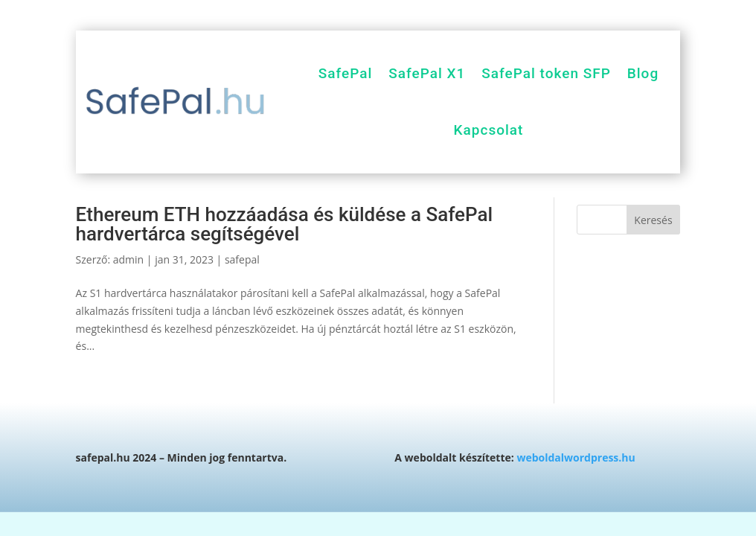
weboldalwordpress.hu (576, 457)
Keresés (653, 220)
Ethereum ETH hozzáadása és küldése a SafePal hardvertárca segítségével (284, 224)
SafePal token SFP (546, 73)
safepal (242, 259)
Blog (643, 73)
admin (128, 259)
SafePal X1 (427, 73)
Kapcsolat (489, 130)
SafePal (346, 73)
